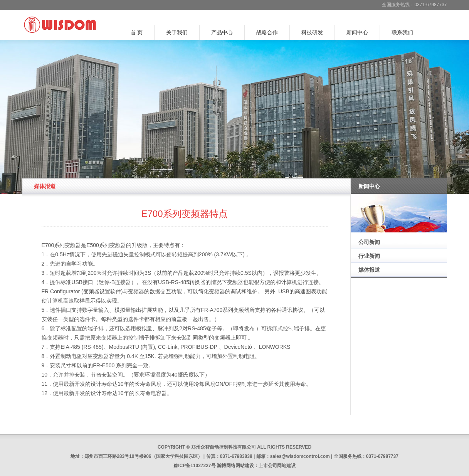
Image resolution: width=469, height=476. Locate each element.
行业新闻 (369, 256)
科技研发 (312, 32)
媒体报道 (369, 270)
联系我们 (402, 32)
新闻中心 (357, 32)
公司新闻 (369, 242)
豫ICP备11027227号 (194, 466)
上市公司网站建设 (277, 466)
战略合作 (267, 32)
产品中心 (222, 32)
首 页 (137, 32)
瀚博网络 (226, 466)
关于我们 (177, 32)
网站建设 (245, 466)
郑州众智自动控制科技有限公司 (224, 447)
